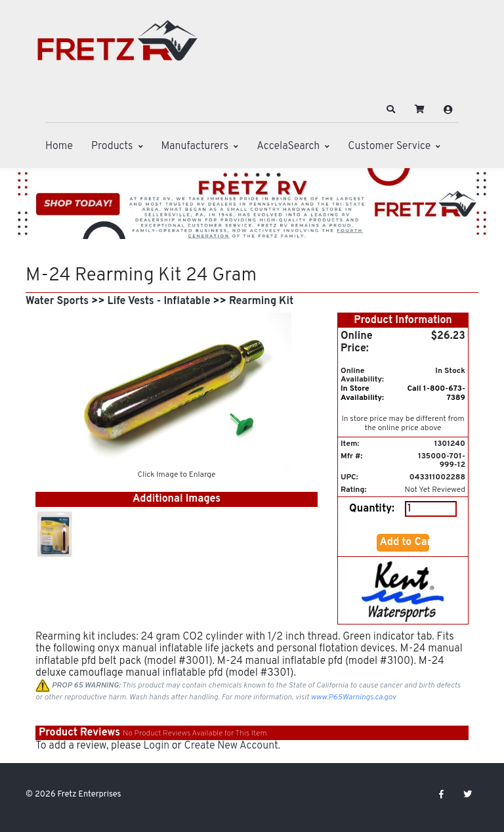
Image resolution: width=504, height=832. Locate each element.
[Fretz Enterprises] (117, 48)
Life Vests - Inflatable (159, 301)
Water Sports (57, 301)
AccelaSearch (288, 146)
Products (112, 146)
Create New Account (231, 746)
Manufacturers (195, 146)
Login (156, 746)
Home (59, 146)
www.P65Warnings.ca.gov (354, 697)
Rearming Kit (261, 301)
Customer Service (389, 146)
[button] (391, 110)
